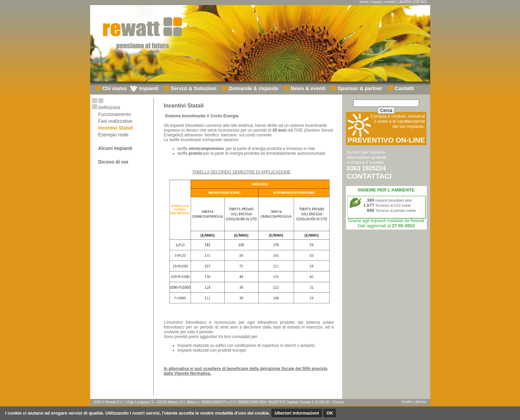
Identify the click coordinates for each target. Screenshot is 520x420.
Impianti (148, 88)
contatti (389, 2)
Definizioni (109, 107)
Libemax (420, 402)
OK (330, 413)
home (364, 2)
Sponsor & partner (359, 88)
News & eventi (307, 88)
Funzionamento (115, 114)
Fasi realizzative (115, 121)
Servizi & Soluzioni (193, 88)
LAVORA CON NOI (412, 2)
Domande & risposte (253, 88)
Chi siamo (114, 88)
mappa (376, 2)
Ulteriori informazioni (297, 413)
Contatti (404, 88)
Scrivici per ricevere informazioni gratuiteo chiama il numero (369, 165)
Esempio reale (114, 135)
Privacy (338, 402)
